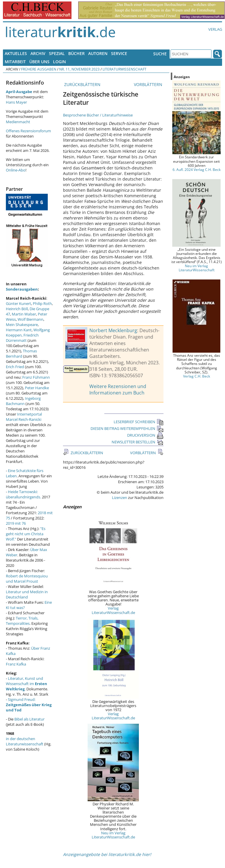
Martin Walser (24, 314)
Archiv (38, 53)
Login (59, 62)
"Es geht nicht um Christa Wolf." (26, 534)
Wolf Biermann (30, 319)
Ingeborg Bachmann (23, 401)
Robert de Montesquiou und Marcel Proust (27, 579)
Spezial (57, 53)
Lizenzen (120, 498)
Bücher (76, 53)
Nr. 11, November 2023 (79, 69)
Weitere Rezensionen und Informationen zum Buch (118, 390)
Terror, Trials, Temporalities (22, 621)
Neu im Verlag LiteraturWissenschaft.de (113, 835)
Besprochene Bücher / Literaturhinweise (98, 115)
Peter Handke (37, 388)
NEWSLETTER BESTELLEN (138, 442)
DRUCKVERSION (145, 435)
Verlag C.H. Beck (197, 376)
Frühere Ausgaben (39, 69)
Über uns (39, 62)
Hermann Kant (19, 330)
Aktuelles (16, 53)
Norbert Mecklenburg (113, 330)
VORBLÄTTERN (149, 84)
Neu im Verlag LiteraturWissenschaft (197, 268)
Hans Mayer (16, 102)
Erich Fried (15, 367)
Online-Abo (16, 170)
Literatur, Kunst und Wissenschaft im (27, 684)
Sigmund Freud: (29, 705)
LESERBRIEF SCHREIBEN (139, 422)
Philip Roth (42, 303)
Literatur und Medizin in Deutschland (27, 594)
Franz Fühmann (36, 377)
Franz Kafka (16, 664)
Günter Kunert (18, 303)
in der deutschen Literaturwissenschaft (25, 741)
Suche (160, 54)
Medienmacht (18, 122)
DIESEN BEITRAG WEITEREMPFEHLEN (127, 428)
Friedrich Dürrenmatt (22, 338)
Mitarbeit (15, 62)
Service (119, 53)
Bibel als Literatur (29, 719)
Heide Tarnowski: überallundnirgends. (23, 494)
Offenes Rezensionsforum (28, 131)
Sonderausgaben (22, 289)
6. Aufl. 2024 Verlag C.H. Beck (197, 169)
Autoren (98, 53)
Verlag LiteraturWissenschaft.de (113, 610)
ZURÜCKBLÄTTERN (82, 84)
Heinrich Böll (17, 309)
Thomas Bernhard (21, 354)
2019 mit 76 (16, 523)
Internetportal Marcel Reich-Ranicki (24, 417)
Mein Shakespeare (22, 325)
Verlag (215, 29)
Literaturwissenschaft (125, 69)
